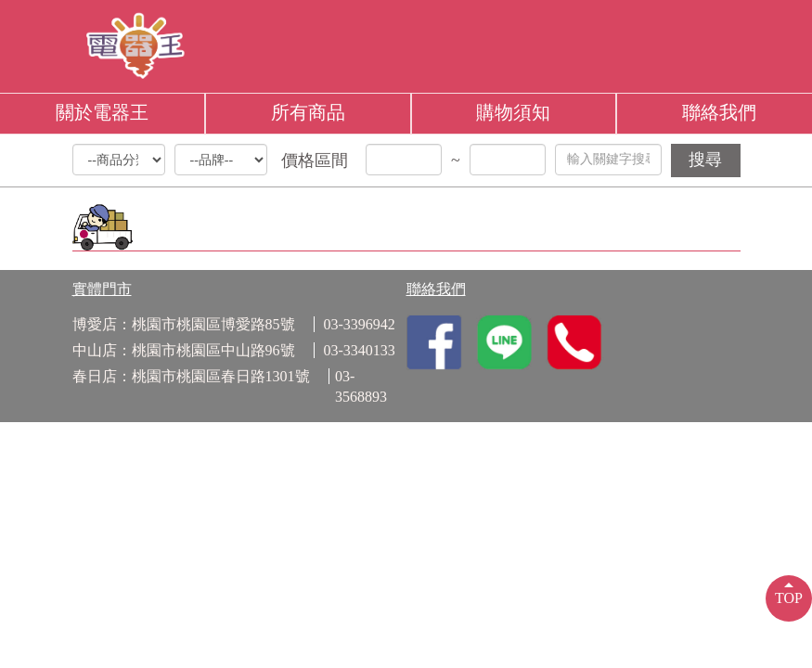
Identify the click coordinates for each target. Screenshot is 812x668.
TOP (789, 598)
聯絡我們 (719, 112)
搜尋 (705, 160)
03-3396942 (360, 324)
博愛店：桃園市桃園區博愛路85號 (184, 324)
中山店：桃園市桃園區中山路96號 (184, 350)
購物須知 (513, 112)
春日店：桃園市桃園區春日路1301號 (191, 376)
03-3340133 (360, 350)
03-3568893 (361, 387)
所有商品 (308, 112)
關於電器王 (102, 112)
